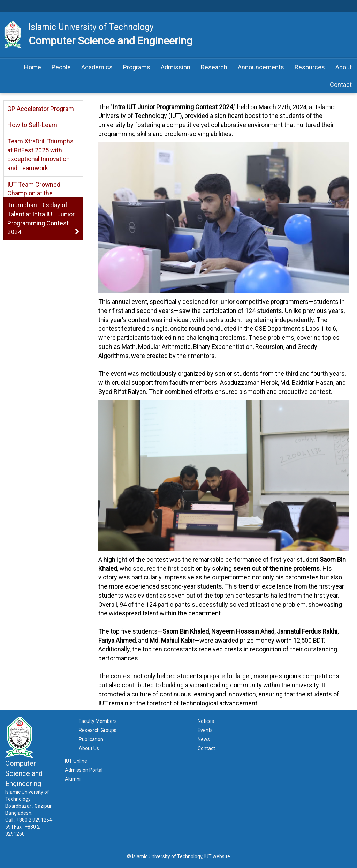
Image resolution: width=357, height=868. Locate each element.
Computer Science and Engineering (111, 41)
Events (205, 730)
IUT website (217, 856)
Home (33, 67)
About (344, 67)
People (61, 67)
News (204, 739)
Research (214, 67)
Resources (310, 67)
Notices (206, 721)
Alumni (73, 779)
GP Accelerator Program (41, 109)
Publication (91, 739)
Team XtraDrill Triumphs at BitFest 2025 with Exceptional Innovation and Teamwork (40, 155)
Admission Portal (84, 770)
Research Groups (98, 730)
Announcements (261, 67)
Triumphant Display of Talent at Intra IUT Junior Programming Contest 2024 (41, 218)
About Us (89, 748)
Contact (341, 85)
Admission (176, 67)
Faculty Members (98, 721)
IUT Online (76, 761)
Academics (97, 67)
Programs (137, 67)
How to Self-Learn (32, 125)
